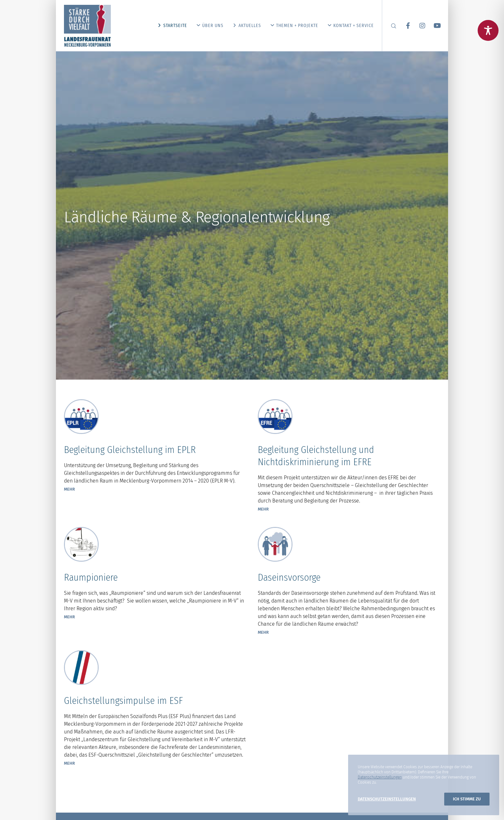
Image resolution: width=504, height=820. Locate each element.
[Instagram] (418, 26)
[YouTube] (433, 26)
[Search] (389, 26)
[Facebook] (404, 26)
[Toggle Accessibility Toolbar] (488, 30)
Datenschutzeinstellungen (380, 777)
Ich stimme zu (467, 799)
